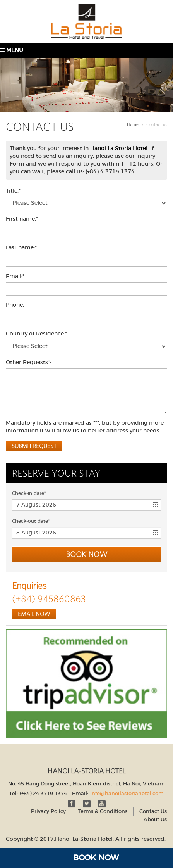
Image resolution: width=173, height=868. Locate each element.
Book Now (96, 858)
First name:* (22, 219)
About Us (155, 817)
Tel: (14, 791)
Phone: (15, 305)
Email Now (34, 614)
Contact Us (153, 809)
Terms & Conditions (103, 809)
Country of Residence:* (36, 334)
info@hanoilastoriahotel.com (127, 791)
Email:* (15, 277)
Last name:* (21, 248)
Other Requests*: (28, 363)
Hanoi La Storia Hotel (119, 149)
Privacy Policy (48, 809)
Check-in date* (29, 493)
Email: (80, 791)
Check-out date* (31, 521)
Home (133, 124)
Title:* (13, 191)
